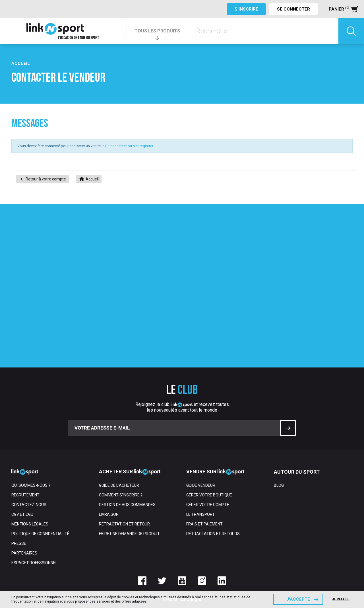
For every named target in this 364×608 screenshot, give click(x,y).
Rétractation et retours (213, 534)
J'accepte (298, 599)
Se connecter (293, 9)
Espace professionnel (34, 563)
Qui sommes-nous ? (31, 485)
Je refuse (341, 599)
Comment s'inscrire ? (121, 495)
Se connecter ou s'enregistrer (129, 146)
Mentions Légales (30, 524)
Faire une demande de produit (129, 534)
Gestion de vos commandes (127, 505)
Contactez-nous (29, 505)
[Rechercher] (264, 31)
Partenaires (24, 553)
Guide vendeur (201, 485)
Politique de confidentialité (40, 534)
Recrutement (25, 495)
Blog (279, 485)
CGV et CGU (22, 514)
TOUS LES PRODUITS (157, 31)
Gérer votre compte (208, 505)
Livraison (109, 514)
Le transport (200, 514)
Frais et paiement (204, 524)
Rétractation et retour (124, 524)
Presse (19, 543)
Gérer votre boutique (209, 495)
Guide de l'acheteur (119, 485)
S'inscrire (246, 9)
